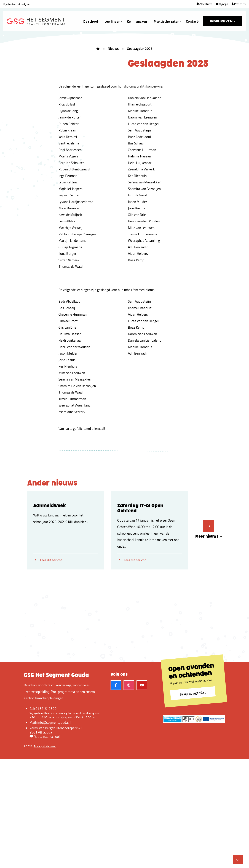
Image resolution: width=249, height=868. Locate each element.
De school (91, 21)
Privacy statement (45, 855)
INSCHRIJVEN (221, 21)
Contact (192, 21)
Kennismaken (137, 21)
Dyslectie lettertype (16, 4)
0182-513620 (46, 817)
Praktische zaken (167, 21)
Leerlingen (112, 21)
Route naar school (45, 845)
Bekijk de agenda (192, 802)
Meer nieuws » (209, 614)
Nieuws (113, 48)
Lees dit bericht (51, 669)
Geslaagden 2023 (140, 48)
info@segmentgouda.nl (54, 831)
